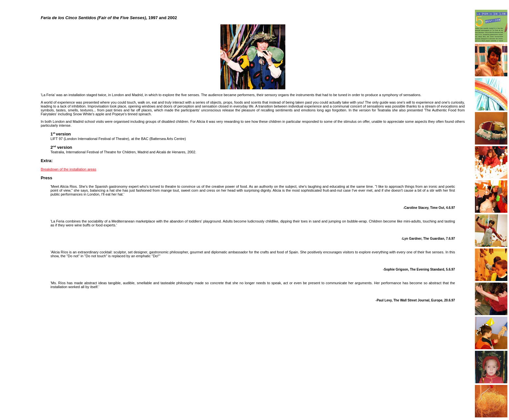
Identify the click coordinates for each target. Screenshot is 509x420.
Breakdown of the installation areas (68, 169)
